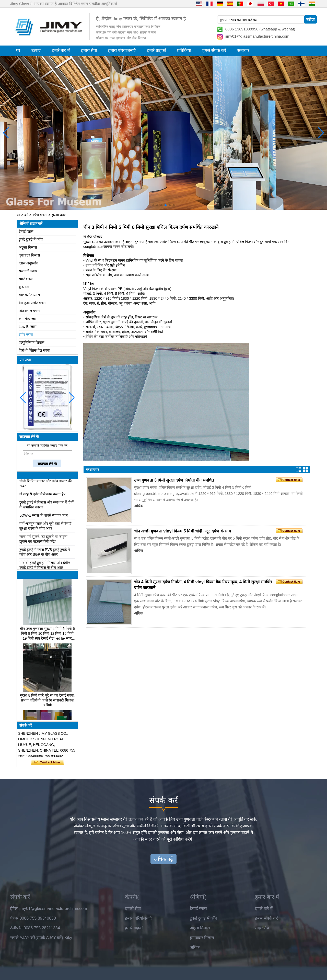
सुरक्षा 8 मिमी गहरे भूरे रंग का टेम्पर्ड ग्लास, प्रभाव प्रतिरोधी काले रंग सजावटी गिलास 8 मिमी (47, 701)
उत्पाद (36, 51)
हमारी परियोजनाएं (122, 51)
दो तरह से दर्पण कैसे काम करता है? (42, 495)
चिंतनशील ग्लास (29, 311)
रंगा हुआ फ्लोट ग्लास (32, 303)
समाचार (243, 51)
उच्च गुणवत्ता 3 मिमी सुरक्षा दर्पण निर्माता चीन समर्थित (174, 480)
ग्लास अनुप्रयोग (28, 263)
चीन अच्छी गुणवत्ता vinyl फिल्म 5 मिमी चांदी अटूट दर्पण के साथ (183, 531)
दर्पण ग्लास (39, 215)
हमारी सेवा (89, 51)
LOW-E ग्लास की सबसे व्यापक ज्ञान (44, 517)
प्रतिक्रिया (184, 51)
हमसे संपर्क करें (214, 51)
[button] (153, 205)
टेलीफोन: (17, 928)
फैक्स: (15, 918)
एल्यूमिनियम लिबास (31, 342)
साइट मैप (262, 928)
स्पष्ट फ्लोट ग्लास (29, 295)
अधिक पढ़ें (163, 859)
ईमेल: (14, 909)
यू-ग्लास (24, 287)
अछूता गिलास (28, 247)
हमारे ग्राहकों (156, 51)
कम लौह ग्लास (28, 319)
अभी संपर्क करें (47, 762)
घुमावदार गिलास (29, 255)
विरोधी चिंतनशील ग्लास (34, 350)
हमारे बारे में (61, 51)
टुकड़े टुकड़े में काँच (31, 239)
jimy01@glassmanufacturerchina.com (257, 36)
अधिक (139, 506)
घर (18, 51)
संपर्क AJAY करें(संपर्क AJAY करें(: (37, 938)
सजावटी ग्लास (28, 271)
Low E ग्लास (27, 327)
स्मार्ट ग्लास (26, 279)
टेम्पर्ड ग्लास (26, 231)
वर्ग (26, 215)
